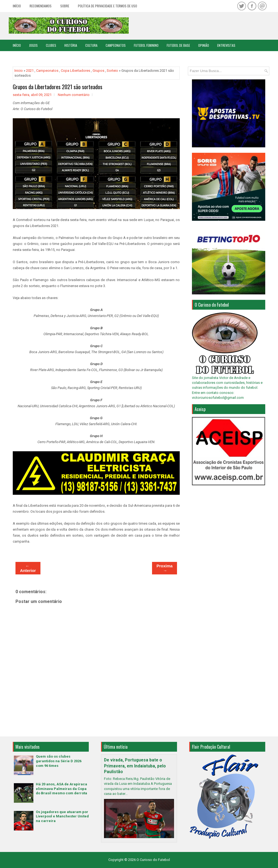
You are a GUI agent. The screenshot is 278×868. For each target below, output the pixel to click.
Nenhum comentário (74, 95)
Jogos (33, 45)
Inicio (19, 71)
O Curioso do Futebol (153, 860)
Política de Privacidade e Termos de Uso (108, 6)
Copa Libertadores (75, 71)
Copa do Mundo (24, 57)
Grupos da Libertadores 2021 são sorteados (58, 87)
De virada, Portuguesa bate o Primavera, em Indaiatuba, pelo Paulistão (135, 766)
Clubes (51, 45)
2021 (30, 71)
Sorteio (112, 71)
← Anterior (28, 568)
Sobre (65, 6)
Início (17, 6)
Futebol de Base (178, 45)
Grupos (98, 71)
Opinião (204, 45)
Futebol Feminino (146, 45)
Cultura (91, 45)
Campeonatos (116, 45)
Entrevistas (226, 45)
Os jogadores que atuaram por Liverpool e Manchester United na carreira (62, 816)
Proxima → (164, 568)
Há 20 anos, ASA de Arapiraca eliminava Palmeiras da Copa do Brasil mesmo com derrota (61, 789)
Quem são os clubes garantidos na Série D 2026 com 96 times (59, 761)
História (71, 45)
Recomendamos (41, 6)
